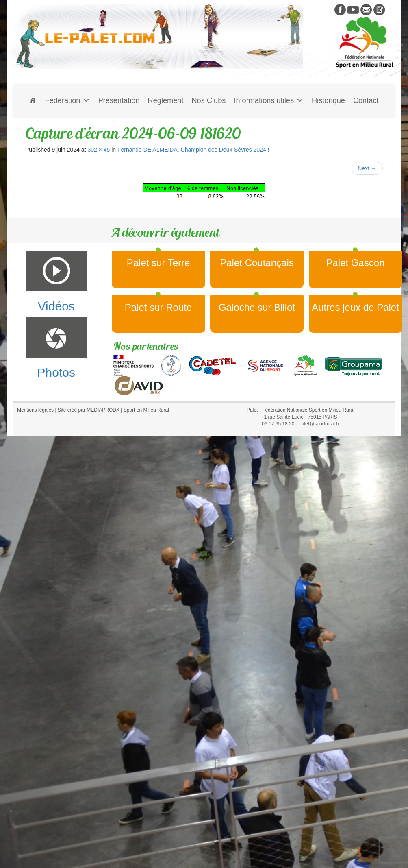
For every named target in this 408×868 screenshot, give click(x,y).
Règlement (166, 100)
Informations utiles (269, 100)
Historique (328, 100)
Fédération (67, 100)
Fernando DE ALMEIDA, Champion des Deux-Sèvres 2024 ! (193, 150)
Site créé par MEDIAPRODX (89, 410)
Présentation (119, 100)
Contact (366, 100)
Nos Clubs (208, 100)
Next (367, 168)
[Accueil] (33, 100)
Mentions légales (35, 410)
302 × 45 (99, 150)
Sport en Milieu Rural (146, 410)
